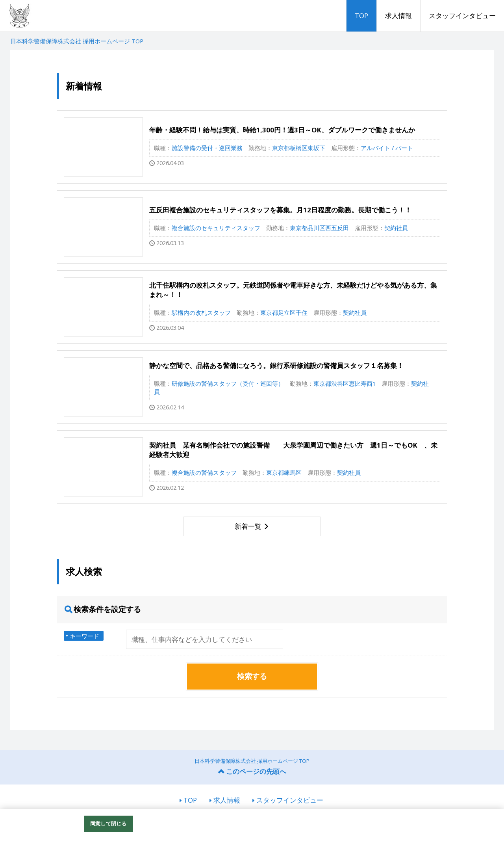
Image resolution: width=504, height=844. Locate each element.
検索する (252, 676)
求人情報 (398, 16)
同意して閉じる (108, 824)
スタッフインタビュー (462, 16)
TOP (361, 16)
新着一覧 (248, 526)
